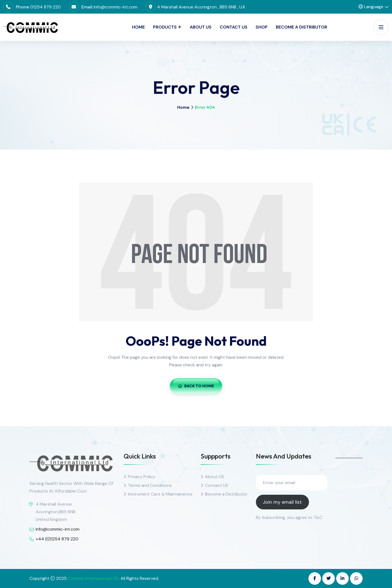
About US (215, 477)
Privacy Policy (142, 477)
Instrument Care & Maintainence (160, 494)
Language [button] (371, 7)
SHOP (262, 27)
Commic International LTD (93, 578)
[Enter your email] (292, 483)
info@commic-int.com (116, 7)
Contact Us (234, 27)
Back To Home (196, 386)
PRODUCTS (165, 27)
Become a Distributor (301, 27)
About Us (201, 27)
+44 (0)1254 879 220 (57, 539)
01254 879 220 (45, 7)
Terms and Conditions (150, 485)
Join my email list (282, 502)
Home (138, 27)
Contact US (217, 485)
